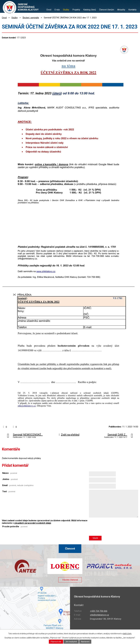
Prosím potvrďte (15, 527)
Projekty (76, 10)
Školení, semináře (31, 18)
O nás (57, 10)
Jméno (10, 479)
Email (18, 485)
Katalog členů (90, 10)
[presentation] (109, 531)
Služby (66, 10)
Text (9, 491)
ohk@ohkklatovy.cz (99, 615)
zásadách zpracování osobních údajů (33, 523)
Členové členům (107, 10)
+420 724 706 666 (99, 611)
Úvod (49, 10)
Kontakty (132, 10)
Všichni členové (70, 581)
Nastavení (85, 642)
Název (10, 473)
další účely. (127, 634)
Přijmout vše (56, 642)
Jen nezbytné (71, 642)
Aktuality (121, 10)
